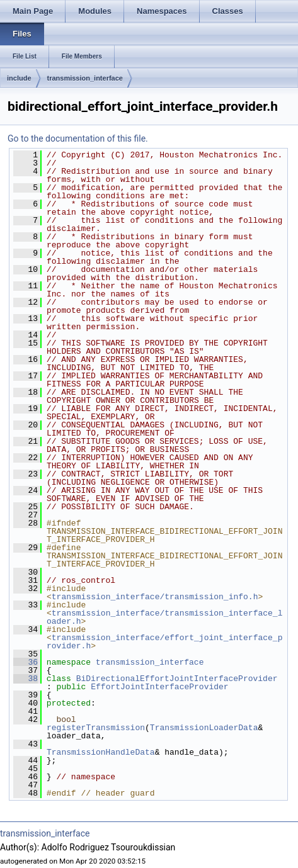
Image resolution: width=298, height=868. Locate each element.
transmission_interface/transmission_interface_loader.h (164, 617)
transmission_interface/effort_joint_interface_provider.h (164, 642)
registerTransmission (96, 728)
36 (26, 662)
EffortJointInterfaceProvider (159, 687)
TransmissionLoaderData (204, 728)
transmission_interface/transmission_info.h (155, 597)
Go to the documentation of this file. (78, 138)
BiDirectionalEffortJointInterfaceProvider (177, 679)
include (19, 78)
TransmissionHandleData (101, 752)
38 (26, 679)
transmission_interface (85, 78)
